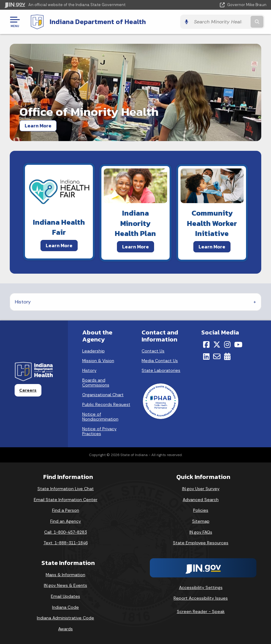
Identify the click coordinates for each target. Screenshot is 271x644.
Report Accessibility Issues (201, 598)
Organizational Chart (103, 395)
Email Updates (65, 596)
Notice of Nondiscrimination (100, 417)
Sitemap (201, 521)
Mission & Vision (98, 361)
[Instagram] (227, 345)
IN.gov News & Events (65, 585)
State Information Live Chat (66, 488)
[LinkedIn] (206, 356)
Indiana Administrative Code (65, 618)
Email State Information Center (66, 499)
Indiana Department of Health (96, 22)
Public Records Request (106, 404)
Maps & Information (65, 574)
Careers (28, 390)
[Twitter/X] (217, 345)
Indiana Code (65, 607)
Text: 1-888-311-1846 (66, 542)
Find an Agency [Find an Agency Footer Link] (66, 521)
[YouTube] (238, 345)
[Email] (217, 356)
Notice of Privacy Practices (99, 431)
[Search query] (227, 22)
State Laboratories (161, 370)
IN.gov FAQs (201, 532)
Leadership (93, 351)
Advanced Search (201, 499)
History (23, 301)
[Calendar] (227, 356)
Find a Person (66, 510)
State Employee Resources (201, 542)
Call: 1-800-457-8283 (65, 532)
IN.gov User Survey (201, 488)
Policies (201, 510)
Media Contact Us (160, 361)
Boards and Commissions (96, 383)
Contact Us (153, 351)
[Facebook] (206, 345)
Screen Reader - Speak (201, 611)
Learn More (38, 125)
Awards (65, 628)
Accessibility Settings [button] (201, 587)
